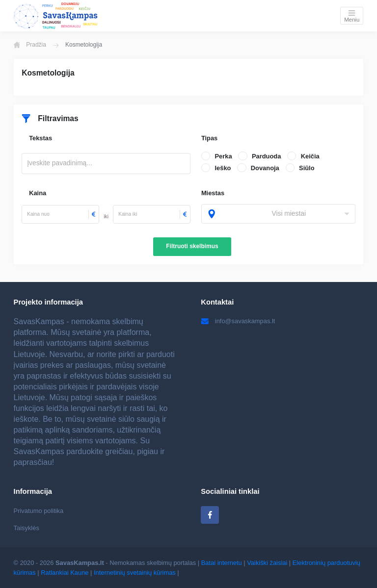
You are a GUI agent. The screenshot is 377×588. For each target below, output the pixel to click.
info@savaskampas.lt (238, 321)
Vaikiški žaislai (267, 563)
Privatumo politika (39, 511)
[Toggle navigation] (352, 15)
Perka (223, 156)
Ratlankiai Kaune (65, 573)
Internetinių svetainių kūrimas (135, 573)
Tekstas (40, 138)
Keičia (310, 156)
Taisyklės (27, 528)
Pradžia (30, 45)
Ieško (223, 168)
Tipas (209, 138)
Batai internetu (222, 563)
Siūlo (307, 168)
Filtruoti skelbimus (192, 246)
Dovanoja (265, 168)
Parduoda (266, 156)
